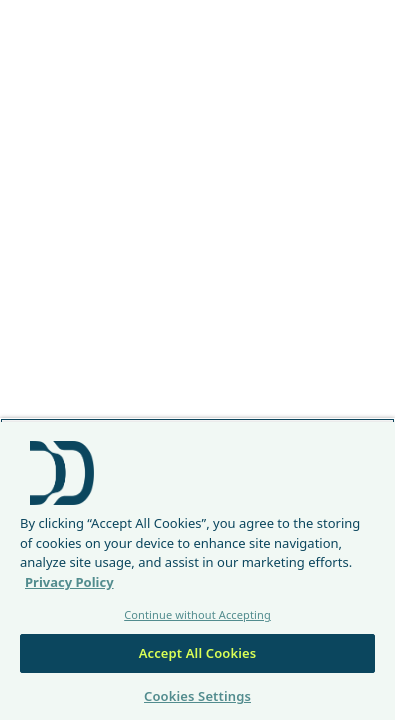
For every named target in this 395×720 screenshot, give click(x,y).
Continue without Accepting (197, 614)
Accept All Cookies (198, 653)
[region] (197, 569)
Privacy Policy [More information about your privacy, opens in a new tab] (69, 582)
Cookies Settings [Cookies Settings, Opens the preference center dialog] (197, 696)
